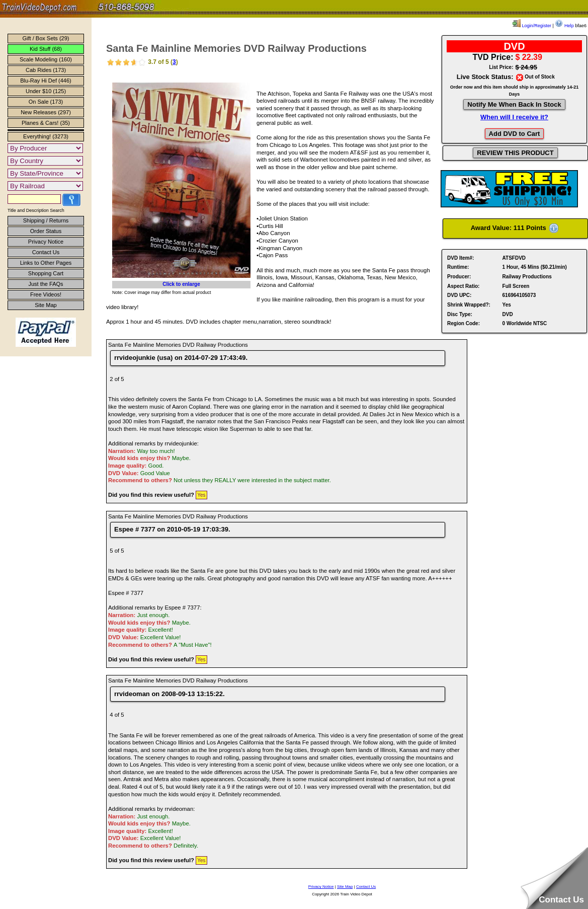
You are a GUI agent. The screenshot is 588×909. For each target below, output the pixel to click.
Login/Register (532, 26)
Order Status (46, 231)
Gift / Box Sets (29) (46, 38)
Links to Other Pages (46, 263)
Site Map (46, 305)
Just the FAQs (46, 284)
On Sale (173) (46, 102)
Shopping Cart (46, 273)
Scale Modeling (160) (46, 59)
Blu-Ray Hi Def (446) (46, 81)
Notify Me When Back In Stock (514, 104)
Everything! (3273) (46, 136)
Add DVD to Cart (515, 134)
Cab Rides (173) (46, 70)
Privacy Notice (46, 242)
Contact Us (46, 252)
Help (564, 26)
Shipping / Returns (46, 220)
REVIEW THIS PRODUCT (515, 153)
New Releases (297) (46, 112)
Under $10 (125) (46, 91)
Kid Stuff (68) (46, 49)
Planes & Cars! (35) (46, 123)
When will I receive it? (514, 117)
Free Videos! (46, 294)
